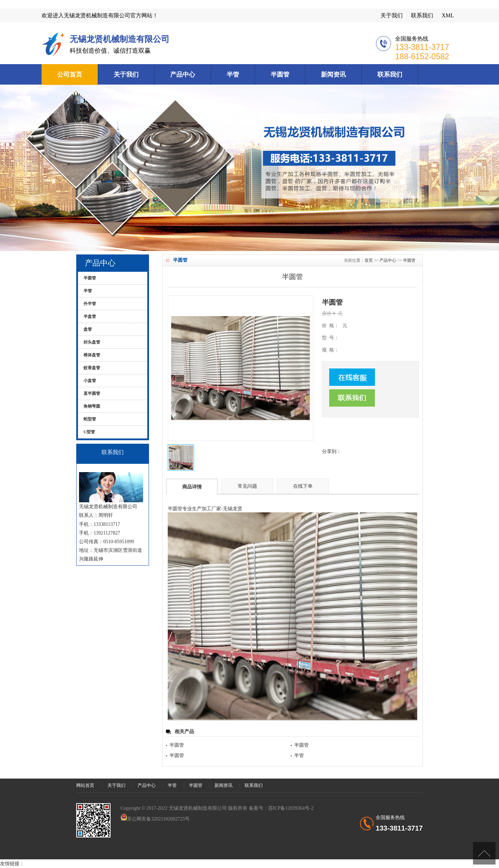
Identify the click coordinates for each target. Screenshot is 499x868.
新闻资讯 (333, 75)
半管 (233, 75)
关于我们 (392, 15)
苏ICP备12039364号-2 (291, 808)
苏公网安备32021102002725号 (158, 819)
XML (448, 15)
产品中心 (183, 75)
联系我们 (422, 15)
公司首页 (70, 75)
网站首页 (85, 785)
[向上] (484, 853)
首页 (369, 260)
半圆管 (280, 75)
